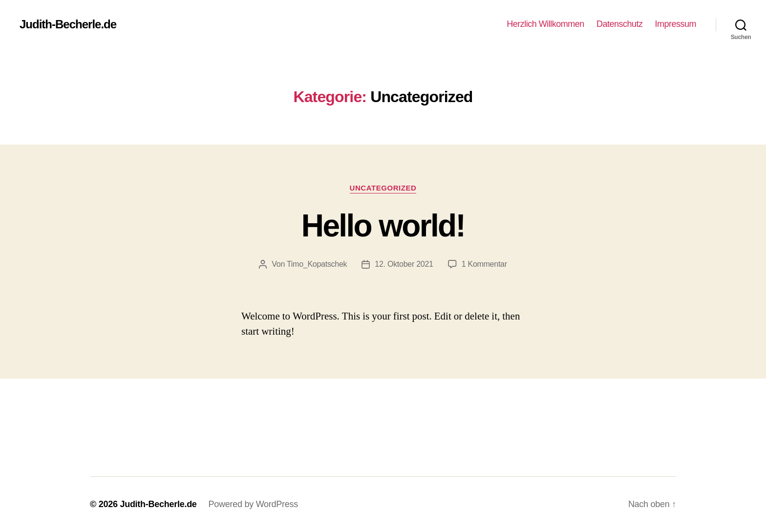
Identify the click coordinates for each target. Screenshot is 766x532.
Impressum (675, 24)
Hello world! (383, 226)
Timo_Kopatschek (317, 264)
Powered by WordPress (253, 504)
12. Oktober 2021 (404, 264)
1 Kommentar (484, 264)
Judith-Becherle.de (68, 24)
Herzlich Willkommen (545, 24)
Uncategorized (383, 188)
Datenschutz (620, 24)
